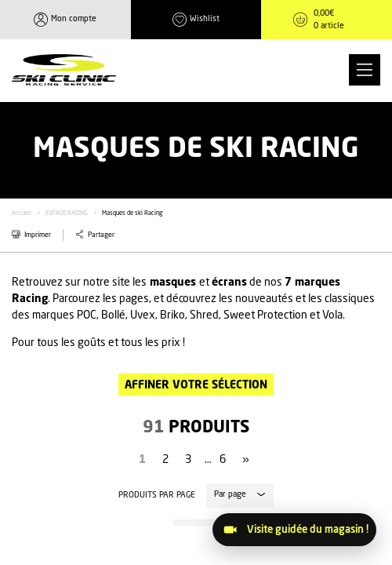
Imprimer (38, 235)
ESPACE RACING (67, 213)
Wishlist (205, 19)
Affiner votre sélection (196, 385)
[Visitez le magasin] (294, 530)
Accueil (22, 213)
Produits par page (157, 495)
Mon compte (74, 19)
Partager (101, 235)
